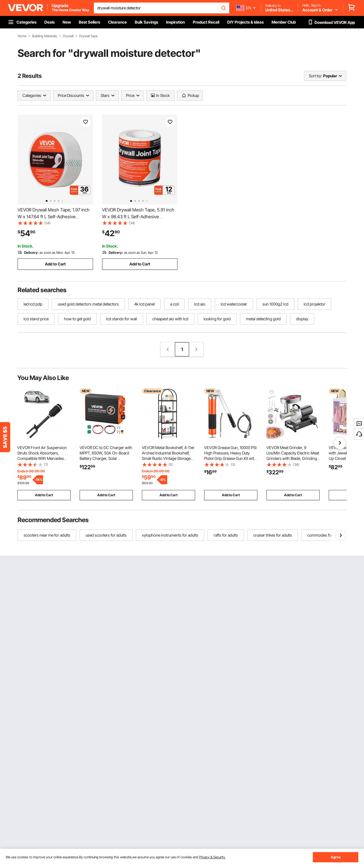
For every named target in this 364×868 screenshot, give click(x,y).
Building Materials (45, 36)
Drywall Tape (88, 36)
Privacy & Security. (212, 857)
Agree (336, 857)
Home (22, 36)
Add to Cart (55, 264)
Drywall (68, 36)
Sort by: (315, 76)
